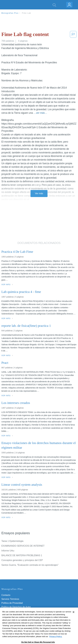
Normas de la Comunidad (14, 611)
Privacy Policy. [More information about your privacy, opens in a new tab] (56, 643)
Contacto (6, 595)
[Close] (74, 618)
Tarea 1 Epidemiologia (12, 541)
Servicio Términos (10, 599)
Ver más (39, 193)
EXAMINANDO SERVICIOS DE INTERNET (23, 546)
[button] (73, 35)
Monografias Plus (10, 13)
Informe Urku (8, 551)
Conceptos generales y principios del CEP (22, 560)
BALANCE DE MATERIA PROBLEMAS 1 (22, 555)
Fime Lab (26, 13)
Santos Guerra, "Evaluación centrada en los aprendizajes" (30, 565)
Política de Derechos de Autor (16, 607)
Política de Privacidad (12, 603)
